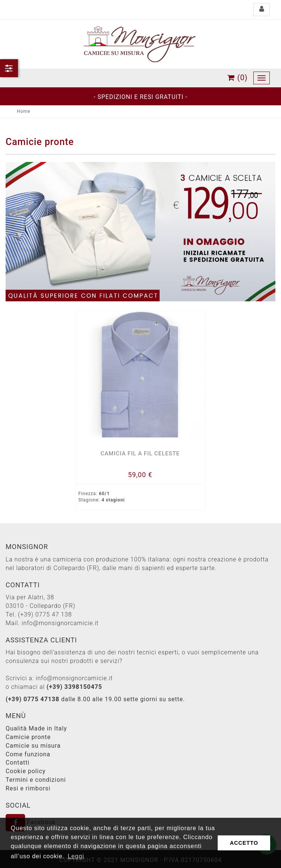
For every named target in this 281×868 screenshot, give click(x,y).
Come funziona (28, 754)
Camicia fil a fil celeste (140, 453)
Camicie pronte (28, 737)
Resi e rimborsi (28, 788)
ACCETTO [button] (244, 843)
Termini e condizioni (36, 780)
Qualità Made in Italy (36, 728)
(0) (238, 78)
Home (24, 111)
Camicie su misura (33, 746)
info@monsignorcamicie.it (60, 623)
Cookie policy (26, 771)
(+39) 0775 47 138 (45, 614)
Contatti (18, 762)
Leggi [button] (76, 856)
